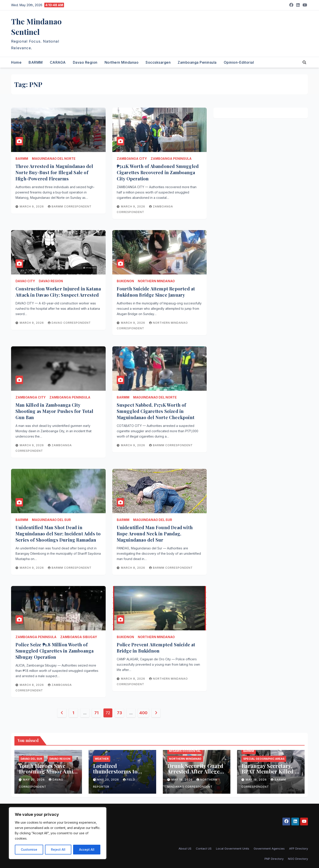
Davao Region (85, 62)
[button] (304, 62)
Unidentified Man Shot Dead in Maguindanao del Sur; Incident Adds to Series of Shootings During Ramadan (58, 534)
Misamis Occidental (185, 751)
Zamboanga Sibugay (79, 637)
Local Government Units (233, 848)
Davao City (25, 281)
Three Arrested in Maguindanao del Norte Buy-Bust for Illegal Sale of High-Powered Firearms (54, 172)
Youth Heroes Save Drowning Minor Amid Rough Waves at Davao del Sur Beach (48, 774)
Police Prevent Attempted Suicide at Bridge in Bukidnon (156, 648)
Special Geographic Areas (264, 759)
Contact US (204, 848)
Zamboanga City (132, 159)
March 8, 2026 (133, 568)
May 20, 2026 (34, 780)
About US (185, 848)
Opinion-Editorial (239, 62)
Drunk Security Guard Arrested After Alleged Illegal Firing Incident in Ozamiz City (195, 774)
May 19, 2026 (182, 780)
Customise (29, 849)
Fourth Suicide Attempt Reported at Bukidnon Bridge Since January (156, 292)
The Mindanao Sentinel (36, 27)
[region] (58, 833)
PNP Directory (274, 859)
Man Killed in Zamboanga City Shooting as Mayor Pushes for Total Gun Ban (54, 411)
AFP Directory (299, 848)
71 (96, 713)
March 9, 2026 (32, 206)
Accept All (87, 849)
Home (16, 62)
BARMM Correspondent (70, 206)
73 (119, 713)
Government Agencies (269, 848)
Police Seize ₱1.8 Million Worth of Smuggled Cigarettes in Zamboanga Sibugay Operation (54, 651)
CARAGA (58, 62)
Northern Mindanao (122, 62)
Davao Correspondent (69, 323)
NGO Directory (298, 859)
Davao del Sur (31, 759)
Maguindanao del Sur (51, 520)
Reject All (58, 849)
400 (143, 713)
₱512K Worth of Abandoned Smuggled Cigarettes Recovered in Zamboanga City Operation (158, 172)
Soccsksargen (158, 62)
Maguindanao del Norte (54, 159)
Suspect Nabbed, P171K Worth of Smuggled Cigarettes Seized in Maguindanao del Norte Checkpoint (156, 411)
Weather (102, 759)
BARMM (36, 62)
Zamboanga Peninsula (197, 62)
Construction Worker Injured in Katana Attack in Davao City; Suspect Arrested (58, 292)
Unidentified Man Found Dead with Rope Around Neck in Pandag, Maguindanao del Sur (155, 534)
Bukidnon (125, 281)
